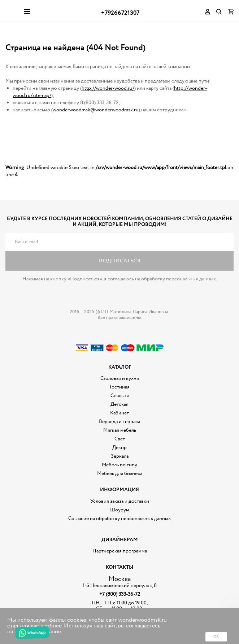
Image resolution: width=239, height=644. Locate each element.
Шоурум (120, 510)
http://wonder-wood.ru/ (108, 88)
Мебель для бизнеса (120, 474)
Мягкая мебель (120, 430)
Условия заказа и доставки (120, 501)
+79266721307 (120, 13)
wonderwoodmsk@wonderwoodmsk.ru (96, 110)
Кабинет (119, 413)
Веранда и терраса (119, 422)
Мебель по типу (119, 465)
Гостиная (120, 387)
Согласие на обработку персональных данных (119, 519)
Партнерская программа (120, 551)
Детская (119, 404)
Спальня (120, 396)
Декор (119, 448)
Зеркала (120, 456)
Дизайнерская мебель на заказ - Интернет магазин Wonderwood (12, 11)
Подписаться (120, 261)
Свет (120, 439)
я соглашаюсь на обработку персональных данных (160, 279)
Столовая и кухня (120, 378)
